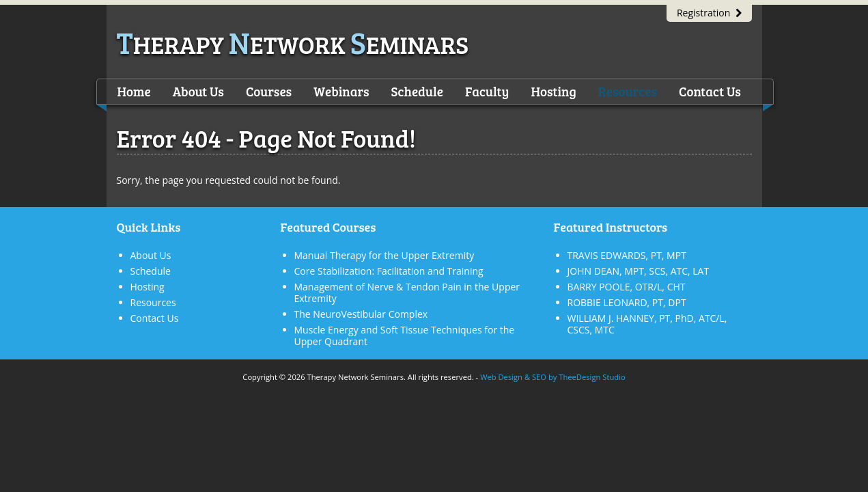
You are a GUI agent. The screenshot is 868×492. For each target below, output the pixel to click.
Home (134, 91)
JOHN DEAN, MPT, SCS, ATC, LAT (639, 271)
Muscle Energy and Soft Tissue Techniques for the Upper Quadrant (405, 336)
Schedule (417, 91)
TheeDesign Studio (592, 377)
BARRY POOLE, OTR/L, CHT (627, 287)
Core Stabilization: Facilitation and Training (389, 271)
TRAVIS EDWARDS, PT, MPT (627, 255)
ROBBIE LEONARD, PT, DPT (627, 302)
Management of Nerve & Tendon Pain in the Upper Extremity (407, 292)
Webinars (341, 91)
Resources (628, 91)
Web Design (501, 377)
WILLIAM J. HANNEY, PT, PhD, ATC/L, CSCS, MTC (647, 324)
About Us (198, 91)
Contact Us (710, 91)
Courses (269, 91)
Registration (709, 13)
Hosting (553, 91)
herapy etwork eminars (293, 44)
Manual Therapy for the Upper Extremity (384, 255)
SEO (539, 377)
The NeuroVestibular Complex (361, 314)
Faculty (487, 91)
